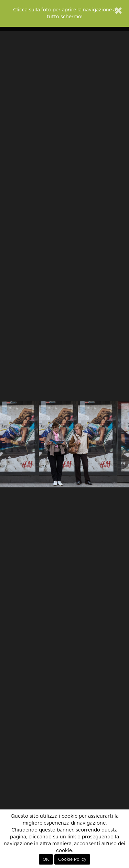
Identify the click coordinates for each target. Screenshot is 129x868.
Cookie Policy (72, 859)
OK (46, 859)
